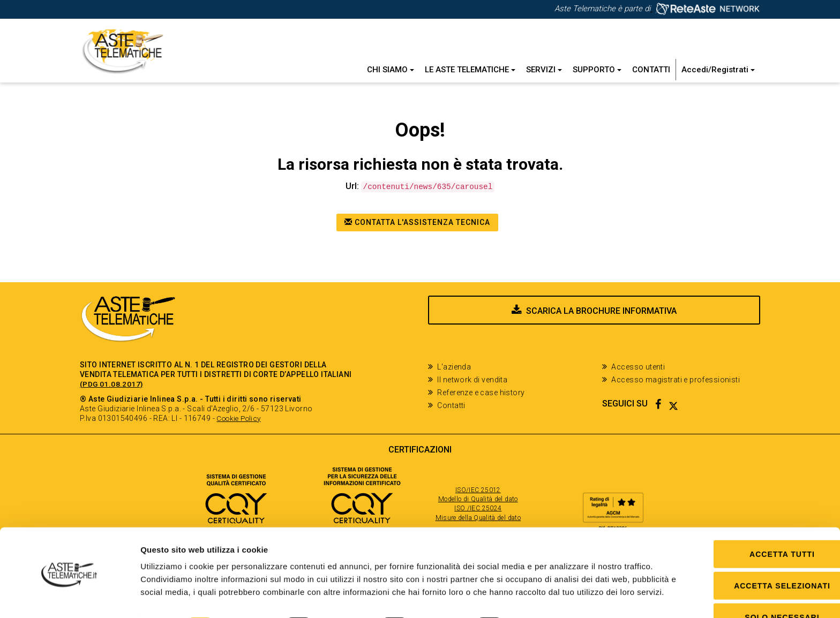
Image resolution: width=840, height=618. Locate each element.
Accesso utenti (638, 367)
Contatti (651, 70)
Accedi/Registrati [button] (718, 70)
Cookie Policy (241, 418)
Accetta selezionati (751, 543)
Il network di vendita (472, 380)
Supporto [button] (597, 70)
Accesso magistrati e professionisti (676, 380)
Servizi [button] (544, 70)
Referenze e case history (481, 393)
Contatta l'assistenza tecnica (417, 222)
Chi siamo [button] (391, 70)
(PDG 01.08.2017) (112, 384)
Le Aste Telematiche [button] (470, 70)
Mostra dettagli (553, 597)
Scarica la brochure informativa (601, 322)
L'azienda (454, 367)
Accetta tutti (751, 511)
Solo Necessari (750, 575)
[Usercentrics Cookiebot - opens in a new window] (69, 597)
